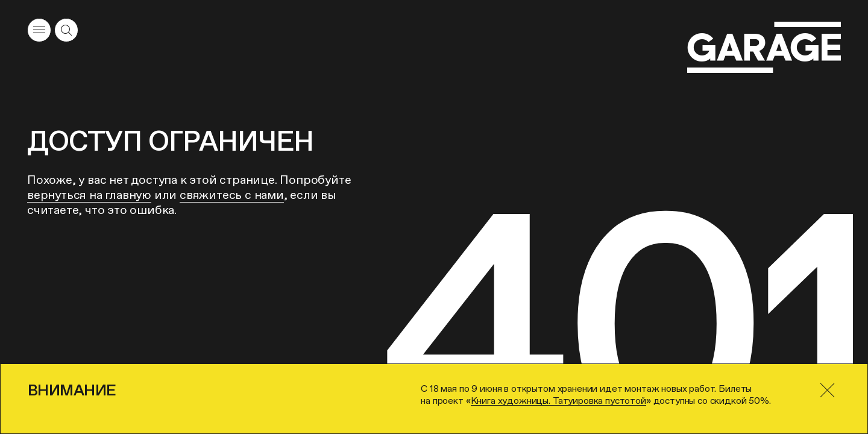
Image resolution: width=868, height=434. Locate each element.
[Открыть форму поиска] (66, 30)
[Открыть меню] (39, 30)
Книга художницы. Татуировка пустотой (558, 401)
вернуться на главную (89, 195)
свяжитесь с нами (232, 195)
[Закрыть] (827, 390)
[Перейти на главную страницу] (764, 48)
